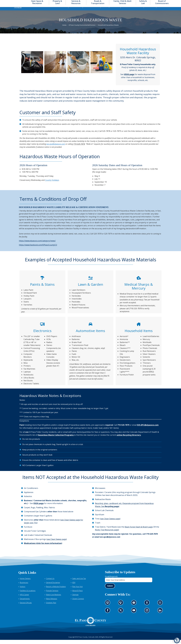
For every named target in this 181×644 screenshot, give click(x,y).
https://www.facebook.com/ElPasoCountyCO (38, 249)
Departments (25, 603)
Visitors (23, 591)
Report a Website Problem (56, 591)
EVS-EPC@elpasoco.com (148, 429)
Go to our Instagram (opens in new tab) (148, 615)
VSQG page (129, 79)
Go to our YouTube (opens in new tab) (134, 615)
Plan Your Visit (77, 591)
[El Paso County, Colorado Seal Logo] (90, 626)
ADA (74, 587)
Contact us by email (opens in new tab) (135, 608)
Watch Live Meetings (54, 599)
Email (111, 580)
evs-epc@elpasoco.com (56, 148)
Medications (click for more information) (43, 547)
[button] (166, 2)
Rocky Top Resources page (107, 534)
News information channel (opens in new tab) (108, 608)
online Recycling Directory (129, 439)
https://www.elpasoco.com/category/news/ (37, 245)
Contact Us (50, 583)
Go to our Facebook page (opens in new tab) (108, 615)
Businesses (24, 587)
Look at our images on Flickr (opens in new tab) (161, 608)
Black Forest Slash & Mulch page (139, 531)
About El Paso (77, 595)
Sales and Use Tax (79, 583)
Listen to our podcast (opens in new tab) (148, 608)
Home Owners (25, 583)
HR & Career (24, 599)
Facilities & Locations (28, 595)
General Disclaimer (53, 587)
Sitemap (75, 599)
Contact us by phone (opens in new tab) (121, 608)
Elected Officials (26, 607)
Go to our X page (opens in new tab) (121, 615)
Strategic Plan (51, 607)
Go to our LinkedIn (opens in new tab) (161, 615)
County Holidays (52, 184)
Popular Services (52, 595)
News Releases (52, 603)
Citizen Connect (78, 603)
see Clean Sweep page (57, 543)
